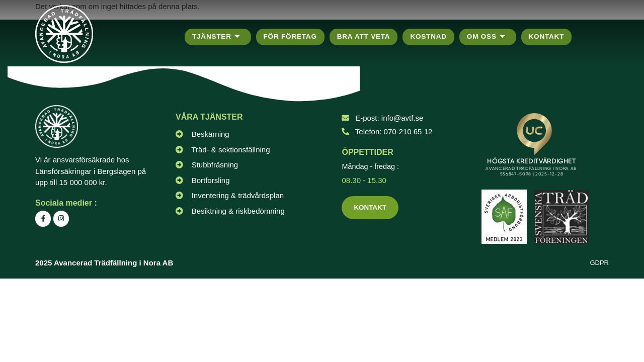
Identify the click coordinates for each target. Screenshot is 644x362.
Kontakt (554, 37)
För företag (292, 37)
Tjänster (217, 37)
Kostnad (434, 37)
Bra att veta (368, 37)
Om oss (493, 37)
